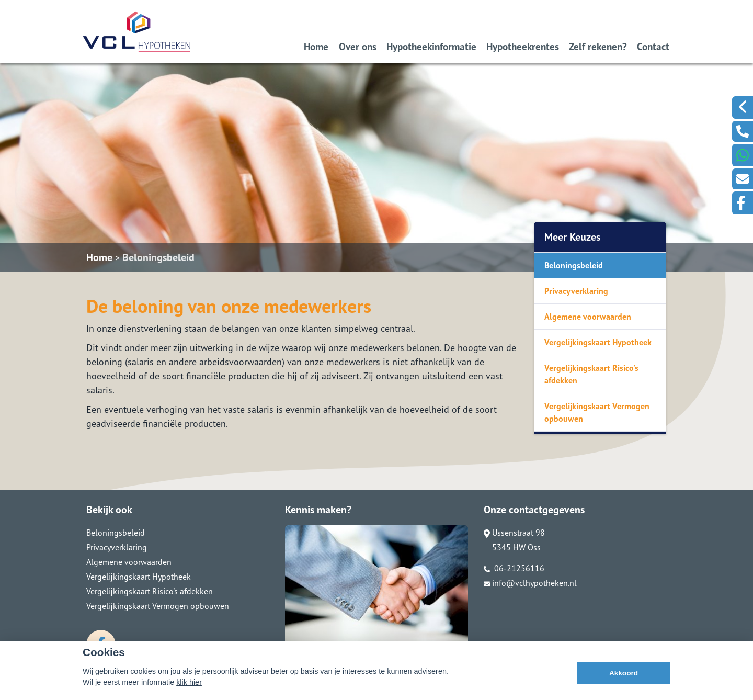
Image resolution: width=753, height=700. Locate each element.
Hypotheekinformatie (431, 46)
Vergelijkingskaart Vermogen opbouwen (597, 412)
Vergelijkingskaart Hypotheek (598, 342)
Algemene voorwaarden (588, 317)
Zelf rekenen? (598, 46)
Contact (653, 46)
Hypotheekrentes (523, 46)
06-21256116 (514, 568)
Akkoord (624, 673)
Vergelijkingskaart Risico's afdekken (591, 374)
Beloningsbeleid (158, 257)
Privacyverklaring (576, 291)
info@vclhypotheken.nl (530, 583)
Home (316, 46)
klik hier (189, 682)
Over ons (358, 46)
